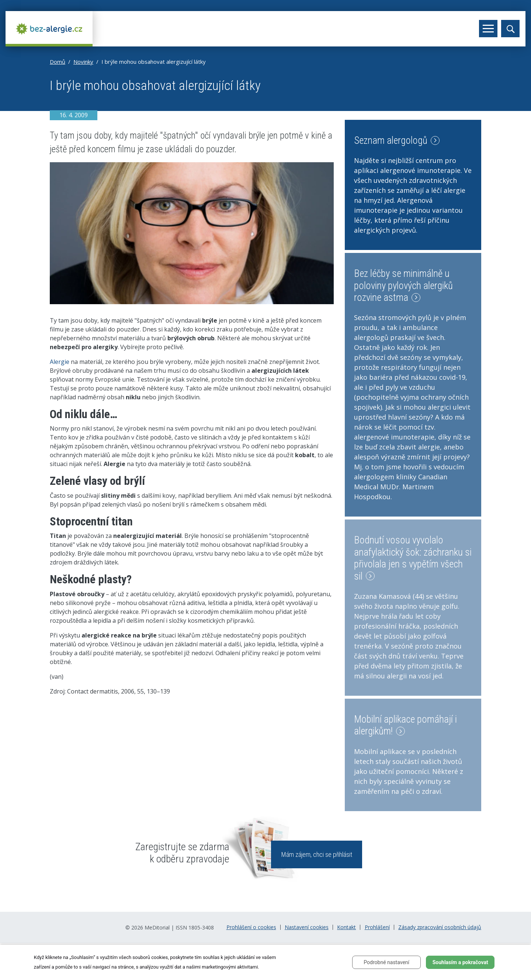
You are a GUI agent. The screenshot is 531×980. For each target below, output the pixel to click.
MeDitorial (157, 927)
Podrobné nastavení (386, 962)
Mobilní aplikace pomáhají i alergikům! (405, 725)
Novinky (83, 62)
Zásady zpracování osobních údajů (440, 927)
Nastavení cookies (307, 927)
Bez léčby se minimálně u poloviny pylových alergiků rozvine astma (403, 286)
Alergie (60, 362)
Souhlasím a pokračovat (460, 962)
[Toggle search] (510, 29)
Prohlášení (377, 927)
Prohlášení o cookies (251, 927)
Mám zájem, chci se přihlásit (317, 854)
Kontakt (346, 927)
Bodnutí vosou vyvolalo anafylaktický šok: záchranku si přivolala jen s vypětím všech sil (413, 558)
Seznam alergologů (397, 140)
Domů (58, 62)
